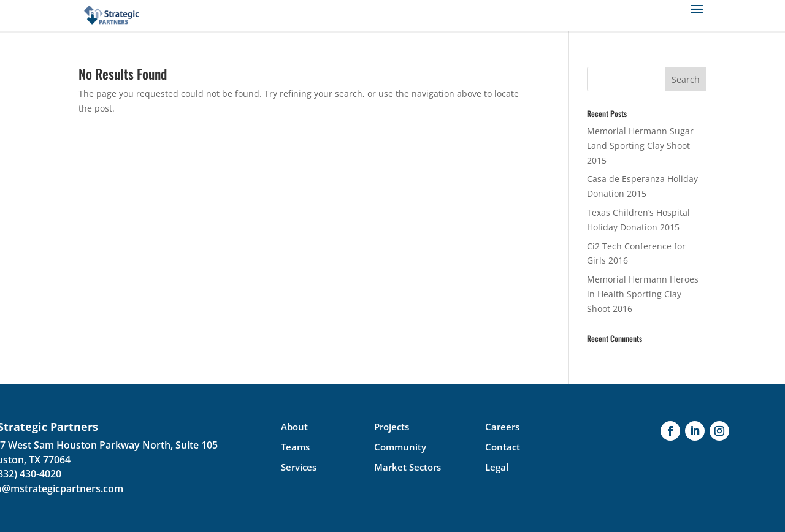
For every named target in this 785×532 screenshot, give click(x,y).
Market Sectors (408, 467)
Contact (503, 447)
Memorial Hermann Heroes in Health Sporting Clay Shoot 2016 (643, 294)
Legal (497, 467)
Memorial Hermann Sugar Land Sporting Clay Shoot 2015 (640, 146)
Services (299, 467)
